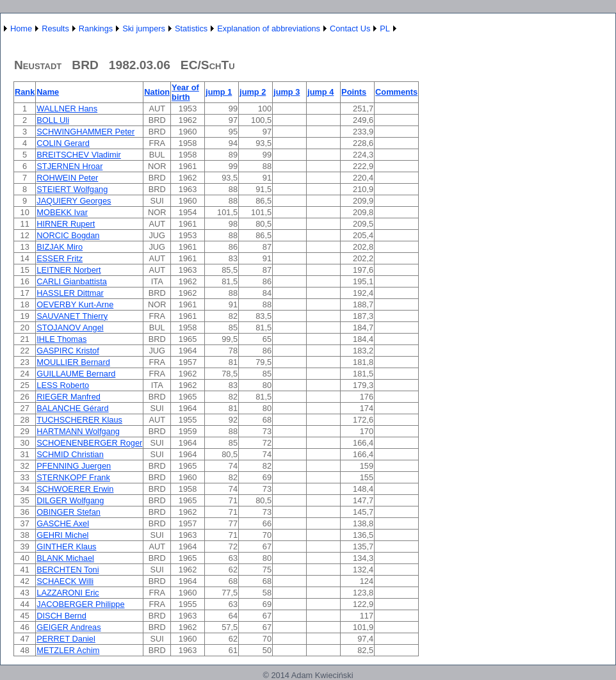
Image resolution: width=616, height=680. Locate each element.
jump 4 (320, 92)
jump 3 (287, 92)
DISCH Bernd (61, 616)
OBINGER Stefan (69, 512)
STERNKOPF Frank (73, 477)
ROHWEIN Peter (67, 178)
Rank (25, 92)
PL (385, 28)
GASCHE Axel (63, 523)
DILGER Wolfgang (70, 500)
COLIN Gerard (63, 143)
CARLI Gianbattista (72, 281)
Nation (157, 92)
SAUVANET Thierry (72, 316)
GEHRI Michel (62, 535)
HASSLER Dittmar (70, 293)
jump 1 (219, 92)
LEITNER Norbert (69, 270)
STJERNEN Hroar (69, 166)
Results (55, 28)
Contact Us (350, 28)
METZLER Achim (68, 650)
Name (48, 92)
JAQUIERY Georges (74, 201)
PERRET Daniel (66, 639)
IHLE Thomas (61, 339)
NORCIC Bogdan (68, 235)
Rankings (96, 28)
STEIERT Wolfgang (72, 189)
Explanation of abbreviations (269, 28)
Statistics (191, 28)
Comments (396, 92)
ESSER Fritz (60, 258)
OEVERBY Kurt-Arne (75, 304)
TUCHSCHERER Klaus (79, 420)
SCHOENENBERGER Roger (89, 443)
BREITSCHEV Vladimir (79, 155)
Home (21, 28)
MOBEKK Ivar (62, 212)
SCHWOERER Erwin (75, 489)
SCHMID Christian (70, 454)
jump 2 (253, 92)
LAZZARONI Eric (68, 593)
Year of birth (185, 92)
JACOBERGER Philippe (80, 604)
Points (354, 92)
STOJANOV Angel (70, 328)
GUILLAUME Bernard (76, 374)
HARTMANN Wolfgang (78, 431)
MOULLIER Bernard (73, 362)
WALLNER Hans (67, 109)
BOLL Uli (53, 120)
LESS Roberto (63, 385)
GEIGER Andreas (69, 627)
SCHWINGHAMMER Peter (85, 132)
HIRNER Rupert (66, 224)
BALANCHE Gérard (72, 408)
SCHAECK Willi (65, 581)
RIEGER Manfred (69, 397)
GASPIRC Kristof (68, 351)
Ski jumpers (144, 28)
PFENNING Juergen (74, 466)
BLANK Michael (65, 558)
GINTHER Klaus (66, 546)
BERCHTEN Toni (68, 570)
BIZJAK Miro (60, 247)
